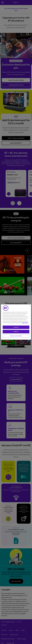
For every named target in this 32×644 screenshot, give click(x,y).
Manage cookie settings (16, 336)
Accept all (16, 327)
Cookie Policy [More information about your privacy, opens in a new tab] (25, 323)
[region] (16, 322)
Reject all (16, 332)
